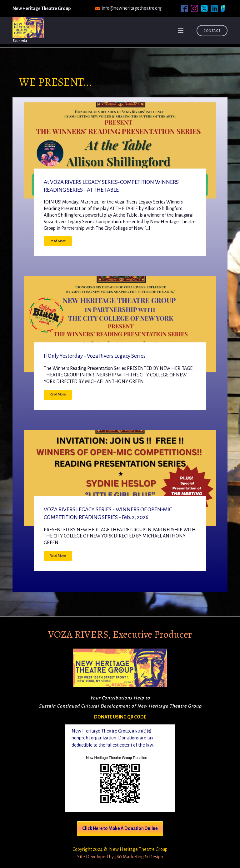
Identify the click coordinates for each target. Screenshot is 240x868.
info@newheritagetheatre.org (132, 8)
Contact (212, 31)
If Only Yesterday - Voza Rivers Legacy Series (95, 356)
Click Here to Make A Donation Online (120, 828)
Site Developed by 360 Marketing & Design (120, 857)
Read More (58, 241)
